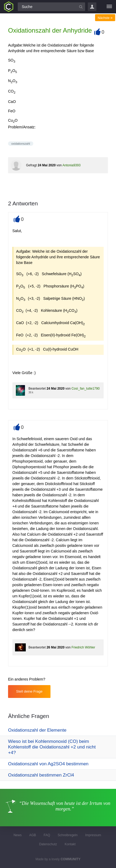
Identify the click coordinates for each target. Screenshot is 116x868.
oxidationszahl (21, 144)
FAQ (47, 835)
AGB (33, 835)
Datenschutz (48, 844)
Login (92, 7)
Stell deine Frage (29, 691)
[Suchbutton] (81, 7)
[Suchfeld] (51, 7)
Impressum (93, 835)
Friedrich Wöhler (83, 647)
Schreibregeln (68, 835)
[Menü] (109, 7)
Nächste (105, 18)
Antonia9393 (71, 165)
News (17, 835)
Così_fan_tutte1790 (86, 389)
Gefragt (31, 165)
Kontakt (70, 844)
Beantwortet (37, 389)
